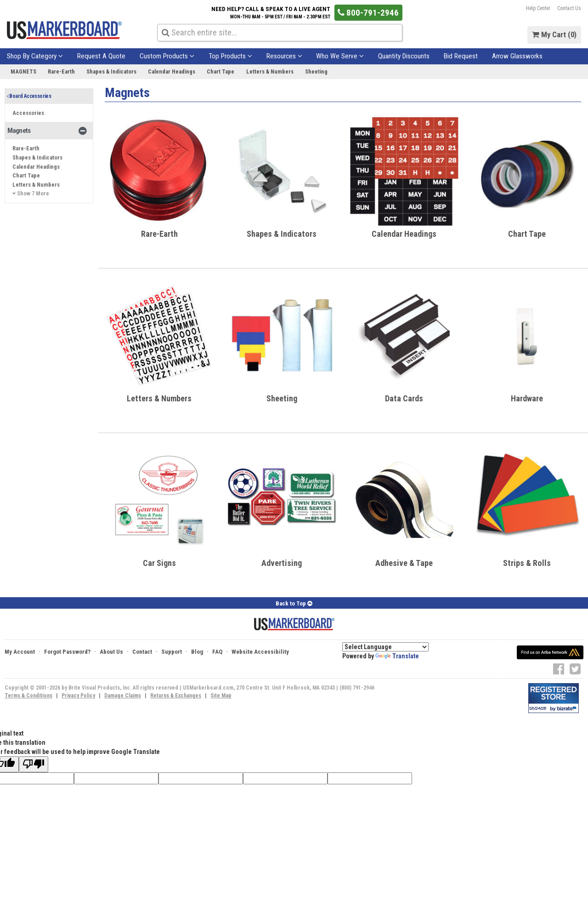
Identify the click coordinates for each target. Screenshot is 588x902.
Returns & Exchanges (176, 696)
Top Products (230, 56)
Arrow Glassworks (517, 56)
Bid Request (461, 56)
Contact (142, 652)
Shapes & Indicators (111, 71)
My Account (20, 652)
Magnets (23, 71)
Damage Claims (123, 696)
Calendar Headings (172, 71)
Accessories (28, 113)
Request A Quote (101, 56)
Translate (397, 656)
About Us (111, 652)
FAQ (217, 652)
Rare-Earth (61, 71)
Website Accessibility (260, 652)
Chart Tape (220, 71)
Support (172, 652)
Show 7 (31, 193)
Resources (284, 56)
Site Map (221, 696)
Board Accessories (29, 96)
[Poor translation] (34, 764)
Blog (197, 652)
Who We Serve (340, 56)
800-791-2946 (368, 13)
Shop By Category (35, 56)
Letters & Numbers (270, 71)
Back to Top (294, 603)
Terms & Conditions (28, 696)
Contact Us (569, 8)
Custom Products (167, 56)
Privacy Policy (78, 696)
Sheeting (316, 71)
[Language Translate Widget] (385, 647)
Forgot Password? (67, 652)
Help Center (538, 8)
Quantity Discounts (404, 56)
